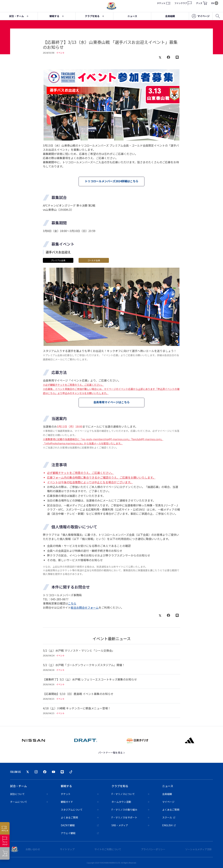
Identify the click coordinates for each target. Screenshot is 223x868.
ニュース (132, 16)
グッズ (202, 3)
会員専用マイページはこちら (111, 402)
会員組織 (170, 16)
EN (215, 3)
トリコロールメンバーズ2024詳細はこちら (112, 181)
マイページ (201, 16)
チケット (164, 3)
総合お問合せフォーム (85, 607)
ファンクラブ (183, 3)
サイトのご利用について (108, 849)
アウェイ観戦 (80, 833)
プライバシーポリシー (153, 849)
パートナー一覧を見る (112, 753)
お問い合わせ (33, 849)
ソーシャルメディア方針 (199, 849)
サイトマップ (67, 849)
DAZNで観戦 (80, 825)
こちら (72, 603)
